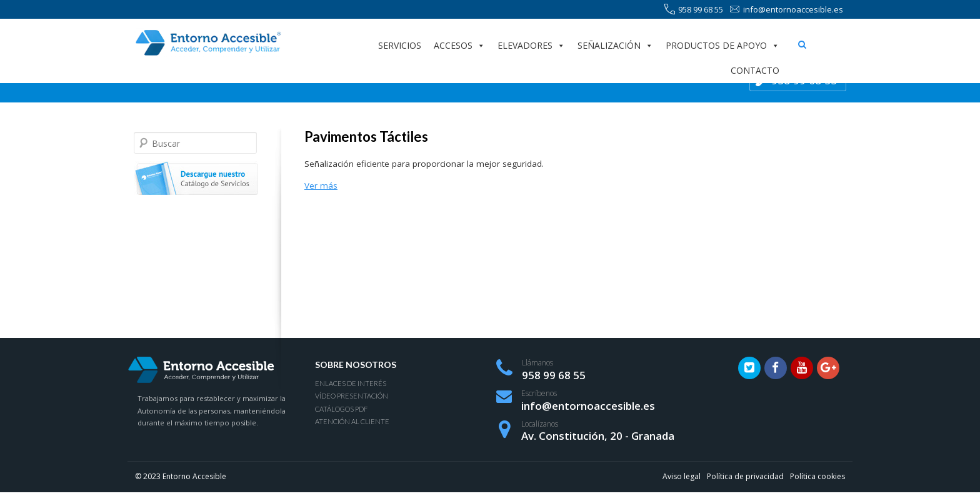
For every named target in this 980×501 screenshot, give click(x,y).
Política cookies (817, 476)
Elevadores (531, 46)
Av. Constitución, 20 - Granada (598, 436)
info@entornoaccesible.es (786, 10)
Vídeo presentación (352, 396)
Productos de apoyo (722, 46)
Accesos (459, 46)
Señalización (615, 46)
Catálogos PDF (341, 409)
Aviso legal (682, 476)
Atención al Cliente (352, 421)
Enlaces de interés (351, 383)
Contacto (755, 70)
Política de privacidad (745, 476)
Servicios (400, 45)
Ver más (321, 186)
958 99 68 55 (694, 10)
